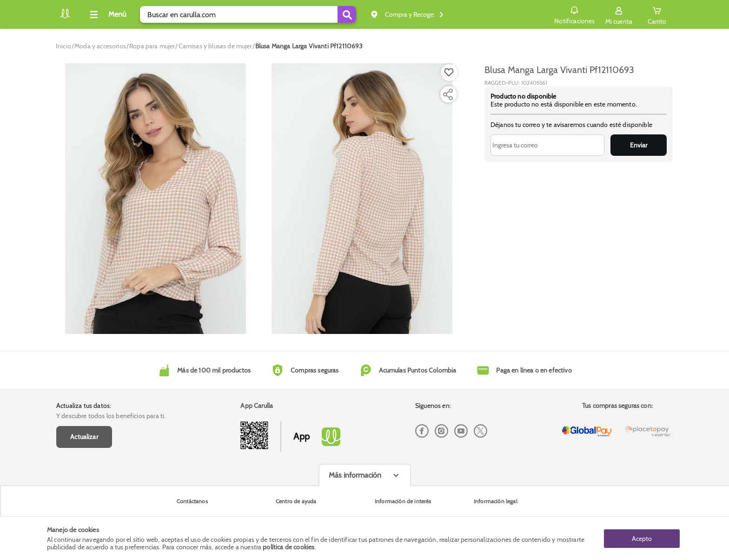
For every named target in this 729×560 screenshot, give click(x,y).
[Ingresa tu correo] (547, 145)
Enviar (639, 145)
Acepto (642, 538)
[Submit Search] (347, 14)
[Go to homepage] (63, 46)
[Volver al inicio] (65, 17)
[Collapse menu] (106, 14)
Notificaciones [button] (574, 14)
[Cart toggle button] (657, 14)
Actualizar (84, 437)
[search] (248, 14)
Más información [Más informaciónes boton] (355, 475)
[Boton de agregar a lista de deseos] (449, 73)
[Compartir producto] (448, 94)
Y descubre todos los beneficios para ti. (111, 416)
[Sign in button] (619, 14)
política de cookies (288, 547)
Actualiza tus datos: (84, 406)
